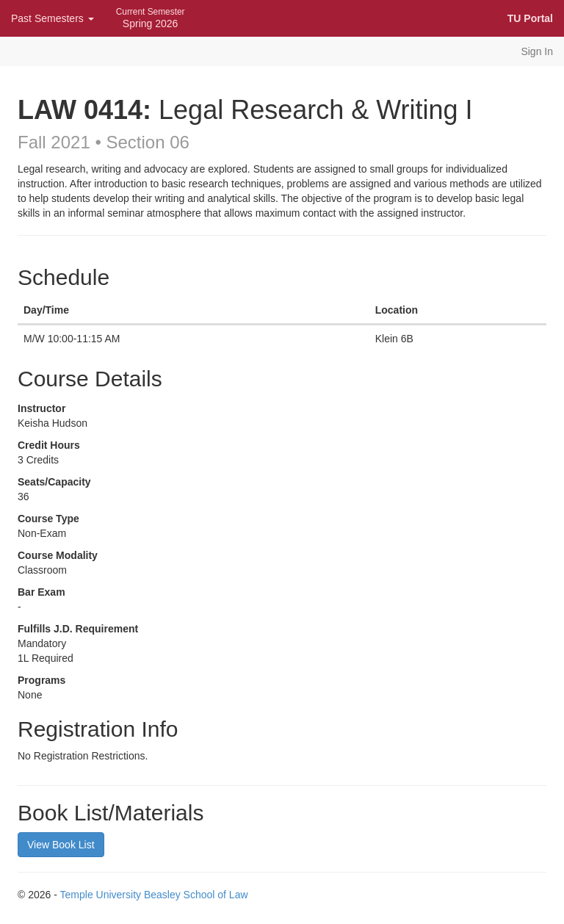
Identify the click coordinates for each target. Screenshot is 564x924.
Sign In (537, 51)
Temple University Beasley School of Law (154, 895)
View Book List (61, 845)
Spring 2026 (151, 18)
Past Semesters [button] (53, 18)
